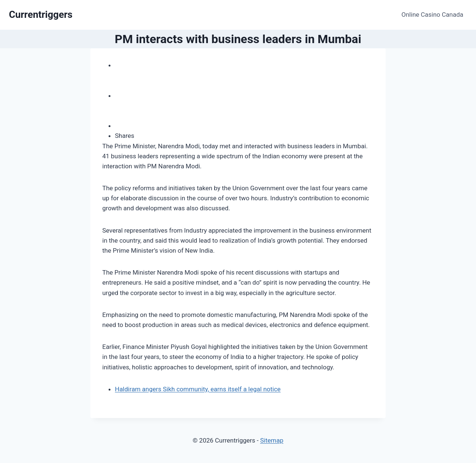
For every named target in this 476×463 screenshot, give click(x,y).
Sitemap (272, 440)
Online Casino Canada (432, 14)
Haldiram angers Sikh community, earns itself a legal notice (198, 389)
